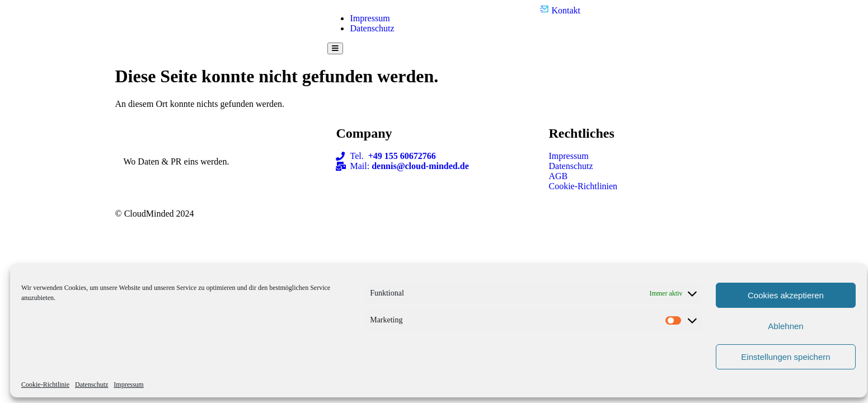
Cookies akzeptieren (786, 295)
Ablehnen (785, 326)
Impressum (128, 385)
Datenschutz (92, 385)
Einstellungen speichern (785, 357)
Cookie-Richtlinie (45, 385)
